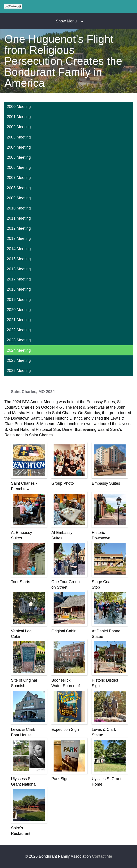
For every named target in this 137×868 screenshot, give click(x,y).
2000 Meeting (19, 107)
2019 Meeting (19, 300)
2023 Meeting (19, 340)
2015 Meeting (19, 259)
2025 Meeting (19, 360)
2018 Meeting (19, 289)
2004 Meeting (19, 147)
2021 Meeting (19, 320)
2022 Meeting (19, 330)
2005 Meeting (19, 157)
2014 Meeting (19, 249)
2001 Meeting (19, 117)
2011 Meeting (19, 218)
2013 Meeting (19, 238)
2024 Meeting (19, 350)
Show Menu (66, 21)
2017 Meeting (19, 279)
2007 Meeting (19, 178)
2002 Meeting (19, 127)
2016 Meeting (19, 269)
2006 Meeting (19, 167)
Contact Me (102, 856)
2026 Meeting (19, 371)
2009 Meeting (19, 198)
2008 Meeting (19, 188)
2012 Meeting (19, 228)
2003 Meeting (19, 137)
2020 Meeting (19, 310)
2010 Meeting (19, 208)
